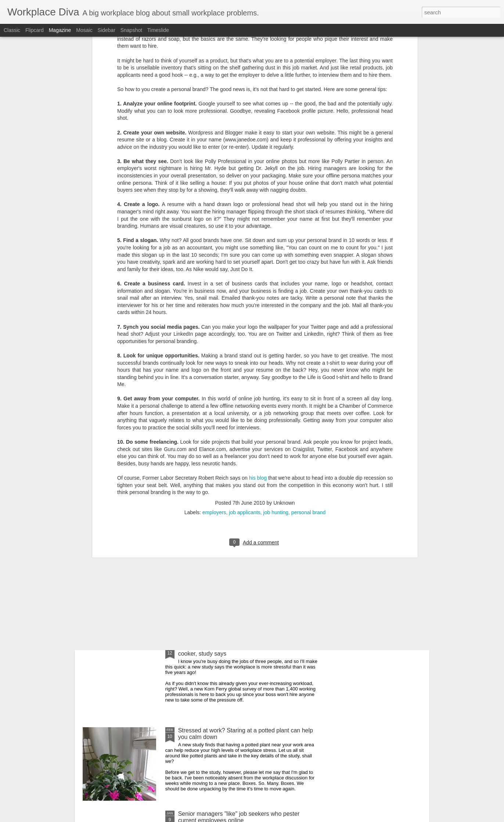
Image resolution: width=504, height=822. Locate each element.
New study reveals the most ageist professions (239, 564)
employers (214, 394)
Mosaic (84, 30)
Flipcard (35, 30)
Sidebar (107, 30)
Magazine (60, 30)
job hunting (276, 394)
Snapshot (131, 30)
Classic (12, 30)
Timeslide (158, 30)
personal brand (308, 394)
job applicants (245, 394)
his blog (258, 360)
